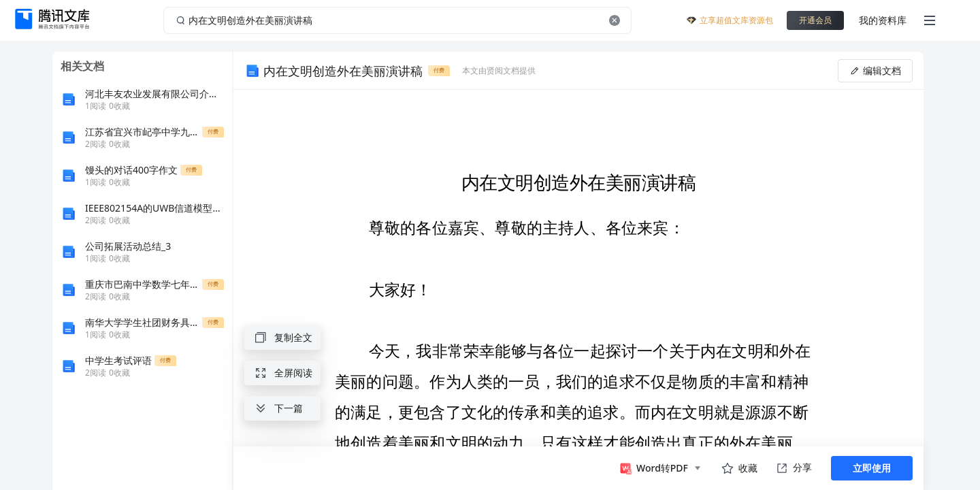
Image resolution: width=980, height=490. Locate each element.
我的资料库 (883, 20)
